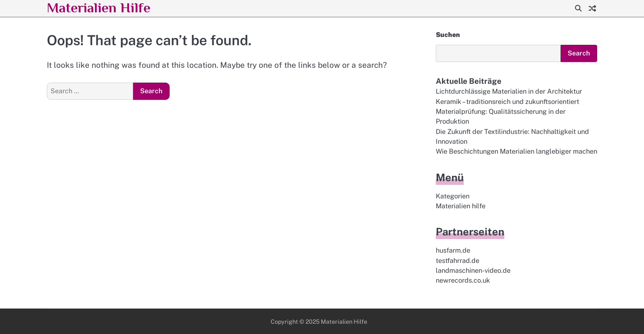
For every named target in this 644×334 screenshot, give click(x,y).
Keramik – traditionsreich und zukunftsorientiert (507, 102)
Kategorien (453, 196)
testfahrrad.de (458, 261)
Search (579, 53)
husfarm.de (453, 250)
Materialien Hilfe (99, 8)
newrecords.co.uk (463, 280)
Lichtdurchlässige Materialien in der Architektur (509, 91)
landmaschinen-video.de (473, 271)
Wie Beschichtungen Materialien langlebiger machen (516, 151)
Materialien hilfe (461, 206)
